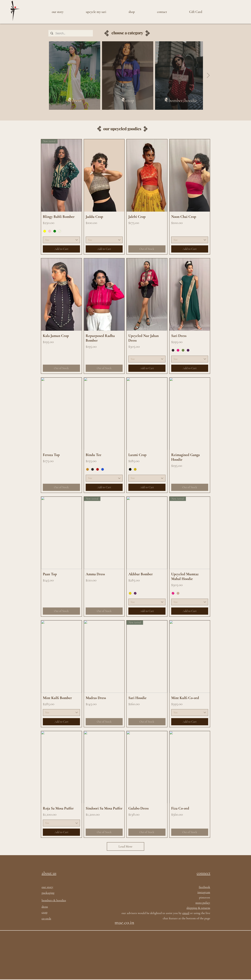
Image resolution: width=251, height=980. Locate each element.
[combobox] (61, 240)
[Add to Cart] (61, 249)
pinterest (205, 897)
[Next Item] (208, 76)
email (186, 913)
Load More (125, 846)
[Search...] (70, 33)
